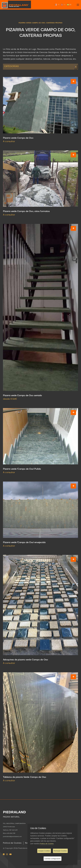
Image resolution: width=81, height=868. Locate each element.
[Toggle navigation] (78, 5)
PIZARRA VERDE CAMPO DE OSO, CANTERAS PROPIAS (40, 23)
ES (69, 5)
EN (63, 5)
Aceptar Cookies (44, 851)
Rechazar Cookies (60, 851)
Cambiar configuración (53, 859)
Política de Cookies (12, 843)
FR (57, 5)
